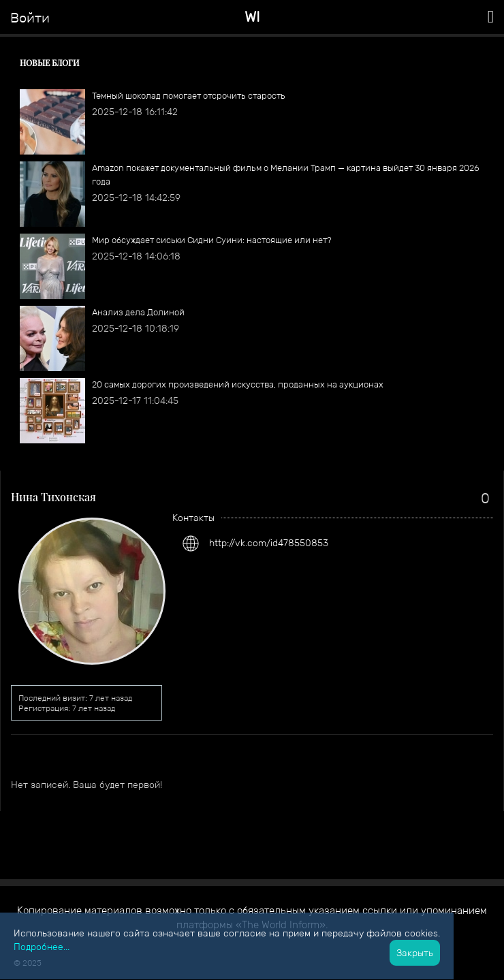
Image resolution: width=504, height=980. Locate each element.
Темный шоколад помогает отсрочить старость (189, 96)
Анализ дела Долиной (138, 312)
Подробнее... (42, 947)
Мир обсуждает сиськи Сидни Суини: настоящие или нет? (212, 240)
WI (252, 17)
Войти (30, 18)
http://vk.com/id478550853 (269, 543)
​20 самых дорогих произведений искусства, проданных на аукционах (238, 384)
